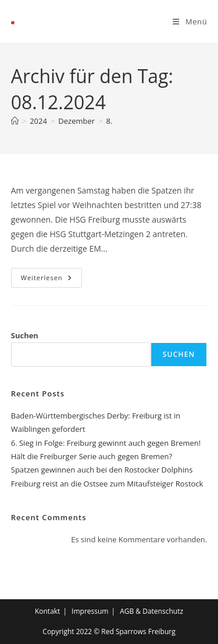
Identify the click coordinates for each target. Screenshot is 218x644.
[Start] (15, 121)
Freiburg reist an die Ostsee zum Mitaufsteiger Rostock (107, 484)
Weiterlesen (51, 275)
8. (110, 121)
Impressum (90, 611)
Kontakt (47, 611)
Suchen (25, 335)
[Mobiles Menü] (190, 22)
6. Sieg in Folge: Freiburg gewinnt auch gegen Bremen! (106, 443)
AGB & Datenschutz (151, 611)
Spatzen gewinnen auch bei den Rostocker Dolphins (102, 470)
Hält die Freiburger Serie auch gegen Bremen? (92, 456)
